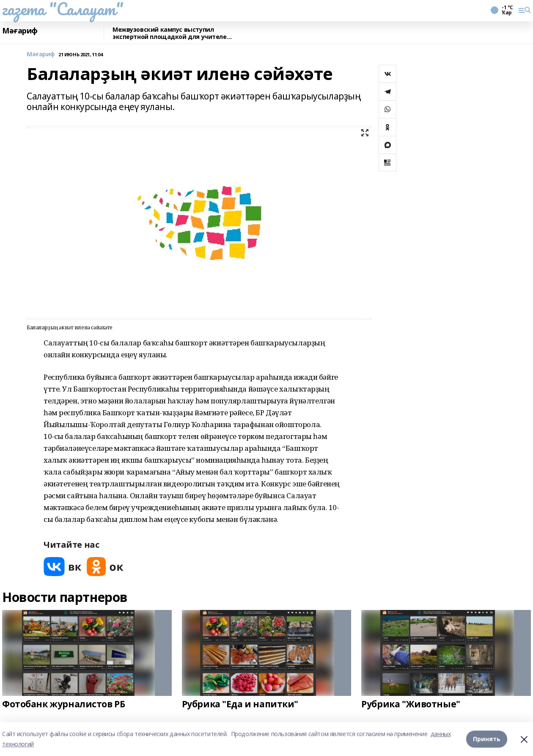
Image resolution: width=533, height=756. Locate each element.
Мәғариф (20, 31)
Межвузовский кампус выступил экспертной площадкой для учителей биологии (172, 33)
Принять (487, 739)
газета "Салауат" (63, 9)
